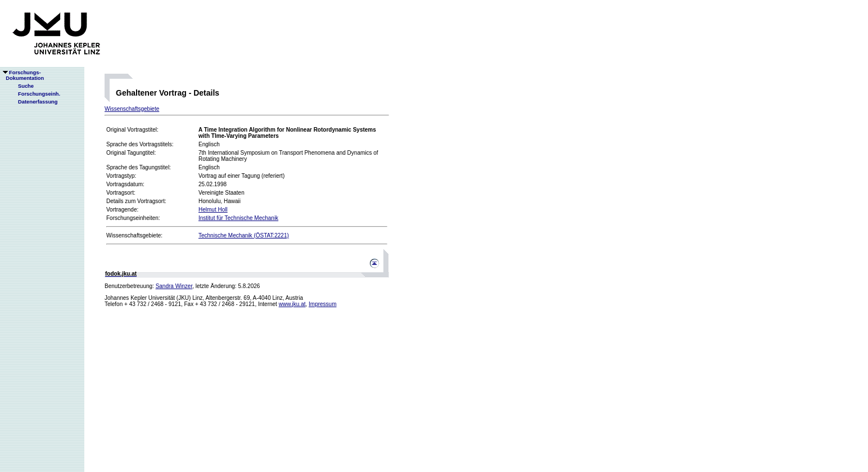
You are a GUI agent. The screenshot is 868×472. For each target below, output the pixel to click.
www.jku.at (292, 304)
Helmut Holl (213, 210)
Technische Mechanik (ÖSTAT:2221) (244, 235)
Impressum (322, 304)
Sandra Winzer (174, 286)
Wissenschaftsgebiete (132, 109)
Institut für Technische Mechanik (238, 218)
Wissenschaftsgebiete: (134, 235)
